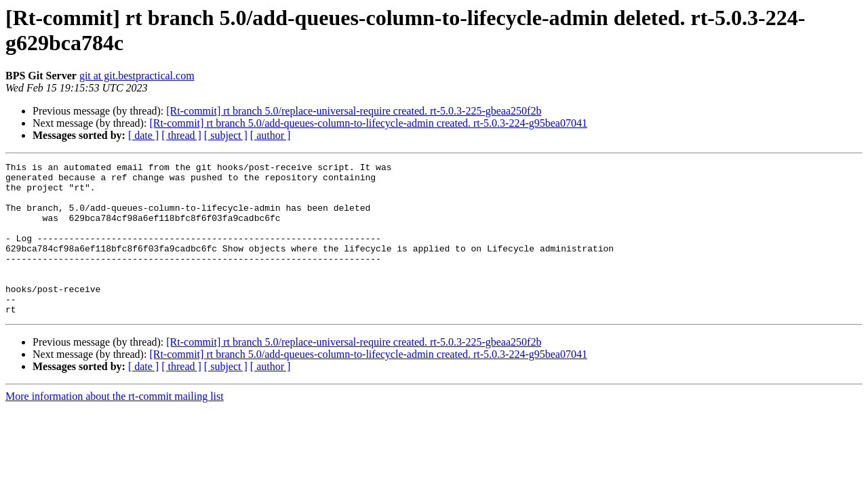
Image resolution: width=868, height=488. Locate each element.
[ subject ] (226, 135)
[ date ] (143, 135)
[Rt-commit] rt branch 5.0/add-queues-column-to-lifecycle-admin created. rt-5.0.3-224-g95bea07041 (368, 123)
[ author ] (271, 135)
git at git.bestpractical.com (137, 76)
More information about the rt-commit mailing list (115, 427)
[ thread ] (181, 135)
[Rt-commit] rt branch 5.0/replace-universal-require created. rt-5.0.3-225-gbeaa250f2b (354, 111)
